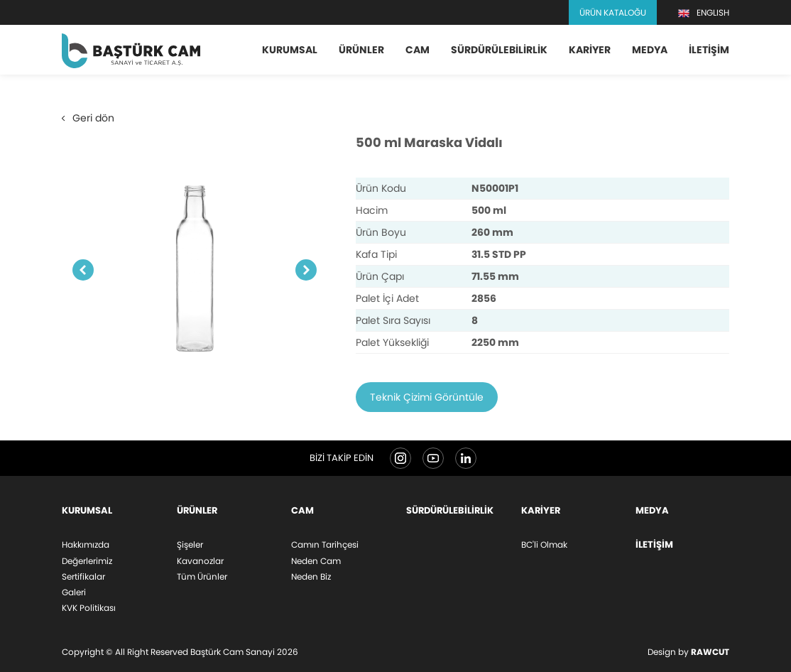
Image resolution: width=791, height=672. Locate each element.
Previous (83, 273)
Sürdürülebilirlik (499, 50)
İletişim (709, 50)
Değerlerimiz (87, 561)
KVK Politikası (89, 608)
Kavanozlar (200, 561)
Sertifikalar (83, 576)
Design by (688, 652)
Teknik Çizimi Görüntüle (427, 401)
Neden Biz (311, 576)
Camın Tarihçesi (325, 544)
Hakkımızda (86, 544)
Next (306, 273)
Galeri (74, 592)
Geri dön (88, 121)
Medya (650, 50)
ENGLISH (704, 13)
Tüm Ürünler (202, 576)
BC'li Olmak (544, 544)
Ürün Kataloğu (613, 12)
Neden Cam (316, 561)
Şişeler (190, 544)
